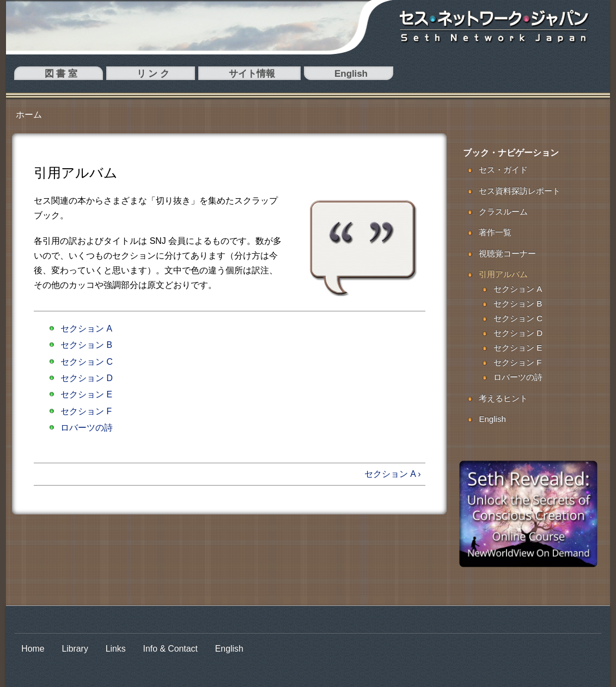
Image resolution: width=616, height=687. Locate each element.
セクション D (87, 378)
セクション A (86, 329)
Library (75, 649)
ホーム (29, 115)
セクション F (86, 411)
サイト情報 (128, 76)
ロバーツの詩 (87, 428)
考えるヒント (503, 398)
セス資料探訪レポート (520, 191)
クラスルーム (503, 211)
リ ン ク (78, 76)
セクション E (86, 394)
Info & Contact (170, 649)
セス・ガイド (503, 170)
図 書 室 (34, 76)
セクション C (87, 362)
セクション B (86, 345)
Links (116, 649)
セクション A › (393, 474)
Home (33, 649)
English (178, 76)
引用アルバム (503, 274)
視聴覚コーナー (507, 253)
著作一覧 (495, 232)
